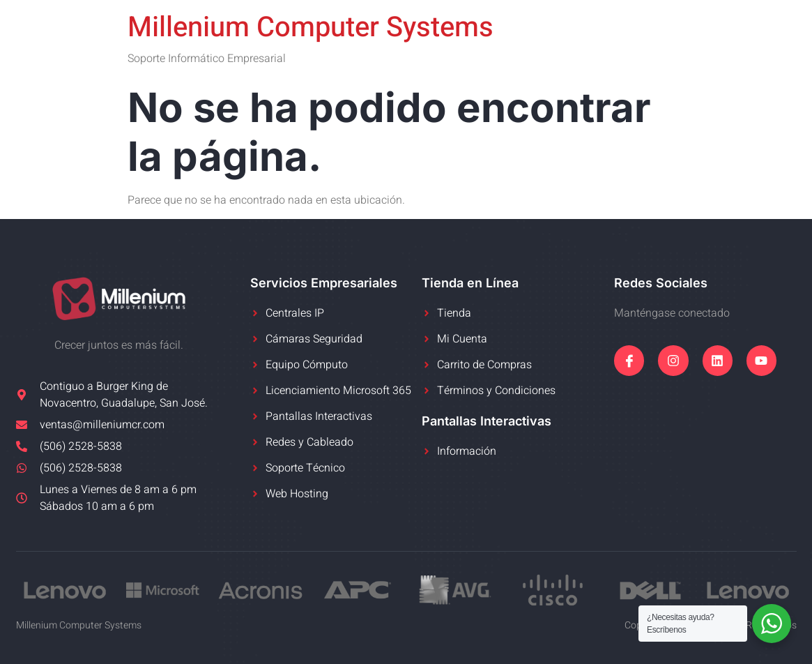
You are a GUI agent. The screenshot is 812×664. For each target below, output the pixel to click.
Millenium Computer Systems (311, 28)
